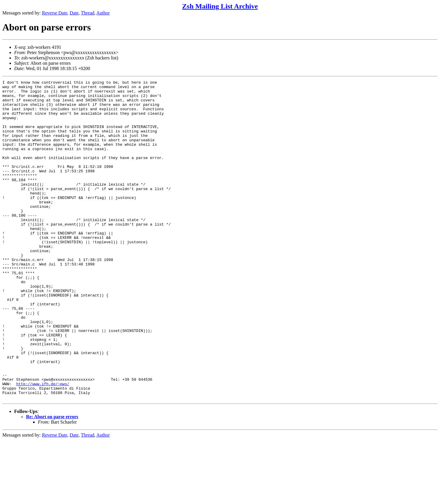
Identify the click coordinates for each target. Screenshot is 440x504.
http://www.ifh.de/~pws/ (43, 445)
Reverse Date (55, 13)
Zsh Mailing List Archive (220, 6)
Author (103, 13)
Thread (87, 13)
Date (74, 13)
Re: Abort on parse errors (52, 480)
